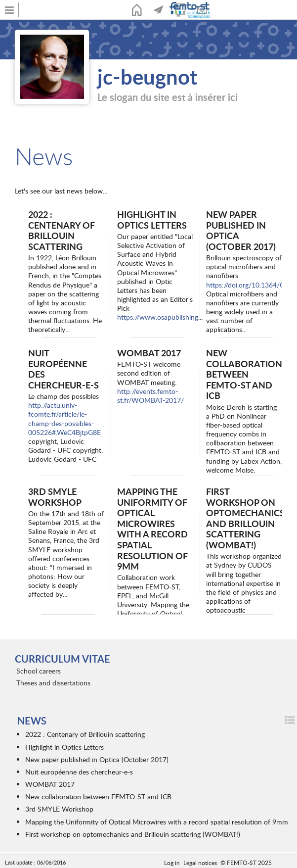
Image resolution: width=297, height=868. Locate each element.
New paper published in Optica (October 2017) (241, 230)
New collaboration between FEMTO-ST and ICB (244, 374)
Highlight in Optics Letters (152, 219)
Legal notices (200, 863)
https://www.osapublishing (158, 317)
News (159, 10)
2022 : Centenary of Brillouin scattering (62, 230)
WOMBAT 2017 (149, 353)
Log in (172, 863)
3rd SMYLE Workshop (55, 497)
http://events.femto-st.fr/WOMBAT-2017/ (150, 396)
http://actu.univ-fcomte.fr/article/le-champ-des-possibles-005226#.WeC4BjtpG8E (64, 419)
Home (137, 10)
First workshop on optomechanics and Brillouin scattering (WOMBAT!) (245, 518)
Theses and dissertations (53, 683)
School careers (39, 671)
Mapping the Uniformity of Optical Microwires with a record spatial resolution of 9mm (152, 529)
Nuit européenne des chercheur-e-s (64, 369)
